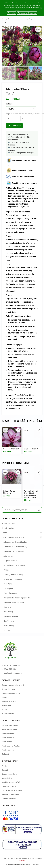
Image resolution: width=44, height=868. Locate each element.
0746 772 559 (10, 669)
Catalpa (6, 570)
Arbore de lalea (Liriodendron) (15, 547)
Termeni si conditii (9, 799)
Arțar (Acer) (8, 556)
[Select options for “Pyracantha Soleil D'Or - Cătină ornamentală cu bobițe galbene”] (39, 472)
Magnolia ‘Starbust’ (11, 449)
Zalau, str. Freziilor (12, 665)
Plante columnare (9, 734)
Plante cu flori (7, 742)
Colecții (5, 770)
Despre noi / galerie (9, 774)
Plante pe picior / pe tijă (11, 746)
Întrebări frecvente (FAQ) (11, 782)
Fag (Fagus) (8, 589)
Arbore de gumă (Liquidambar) (15, 542)
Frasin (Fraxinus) (10, 593)
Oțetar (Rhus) (9, 626)
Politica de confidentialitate (15, 865)
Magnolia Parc (7, 778)
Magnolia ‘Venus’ (31, 449)
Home (4, 19)
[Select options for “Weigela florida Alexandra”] (18, 472)
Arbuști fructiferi (8, 528)
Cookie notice (25, 10)
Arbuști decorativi (9, 523)
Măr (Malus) (8, 612)
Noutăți (5, 709)
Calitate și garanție (9, 786)
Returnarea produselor (11, 794)
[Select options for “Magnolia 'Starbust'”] (18, 430)
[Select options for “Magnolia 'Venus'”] (39, 430)
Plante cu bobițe (8, 738)
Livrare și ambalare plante (12, 790)
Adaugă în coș (14, 126)
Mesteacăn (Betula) (11, 616)
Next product (8, 23)
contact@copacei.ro (13, 673)
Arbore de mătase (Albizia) (14, 551)
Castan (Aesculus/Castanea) (14, 565)
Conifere (5, 533)
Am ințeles (12, 13)
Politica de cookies (32, 865)
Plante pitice (6, 705)
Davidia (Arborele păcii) (13, 579)
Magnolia (32, 19)
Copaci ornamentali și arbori (17, 19)
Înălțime (9, 104)
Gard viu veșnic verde (10, 726)
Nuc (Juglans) (9, 621)
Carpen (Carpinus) (11, 561)
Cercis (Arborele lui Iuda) (13, 575)
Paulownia (8, 630)
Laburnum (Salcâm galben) (14, 603)
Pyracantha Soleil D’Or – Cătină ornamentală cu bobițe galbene (31, 494)
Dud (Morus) (8, 584)
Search (39, 510)
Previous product (3, 23)
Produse (5, 766)
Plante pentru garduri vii (11, 693)
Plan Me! (22, 861)
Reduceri (5, 754)
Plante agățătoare (9, 701)
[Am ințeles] (41, 8)
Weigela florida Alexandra (9, 492)
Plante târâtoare (8, 750)
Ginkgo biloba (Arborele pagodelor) (17, 598)
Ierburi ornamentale (9, 730)
